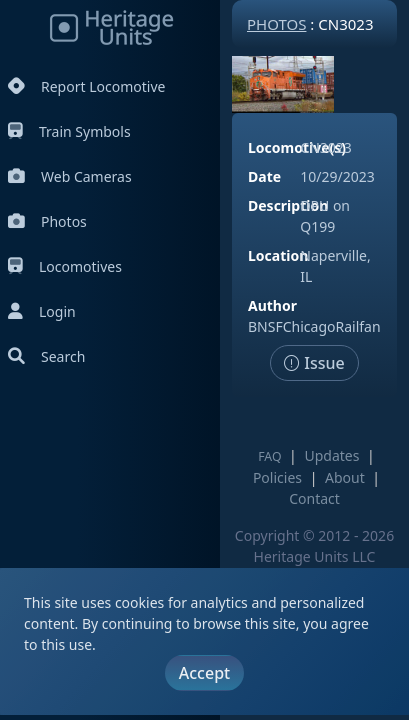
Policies (277, 477)
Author (272, 305)
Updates (331, 455)
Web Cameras (70, 176)
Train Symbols (69, 131)
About (345, 477)
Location (278, 255)
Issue (314, 363)
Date (264, 176)
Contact (314, 498)
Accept (204, 673)
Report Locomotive (86, 86)
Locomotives (65, 266)
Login (42, 311)
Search (46, 356)
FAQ (269, 456)
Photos (47, 221)
